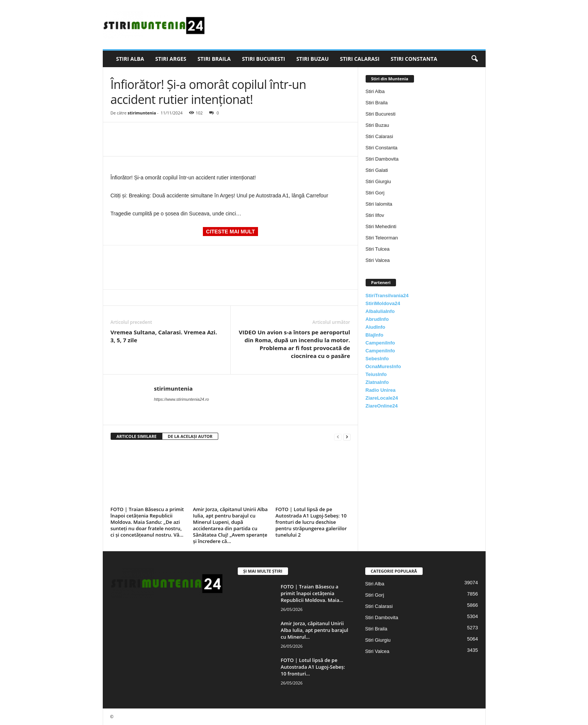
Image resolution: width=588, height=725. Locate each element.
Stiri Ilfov (375, 215)
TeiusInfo (376, 374)
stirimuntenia (142, 113)
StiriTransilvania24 (387, 296)
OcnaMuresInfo (383, 366)
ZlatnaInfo (377, 382)
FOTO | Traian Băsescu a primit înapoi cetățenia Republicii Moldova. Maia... (312, 593)
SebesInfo (377, 359)
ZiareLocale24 (382, 398)
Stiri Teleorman (382, 238)
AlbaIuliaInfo (380, 311)
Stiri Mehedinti (381, 226)
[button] (474, 59)
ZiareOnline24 (382, 406)
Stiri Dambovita (382, 159)
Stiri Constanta (414, 59)
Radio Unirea (381, 390)
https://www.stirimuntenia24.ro (182, 399)
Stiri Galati (377, 170)
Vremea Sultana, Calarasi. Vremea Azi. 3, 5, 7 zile (164, 336)
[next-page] (347, 437)
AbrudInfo (377, 319)
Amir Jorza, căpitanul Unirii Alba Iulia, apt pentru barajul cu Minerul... (315, 630)
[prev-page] (338, 437)
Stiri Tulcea (378, 249)
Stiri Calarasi (359, 59)
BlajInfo (375, 335)
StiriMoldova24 (383, 303)
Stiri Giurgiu (378, 181)
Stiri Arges (171, 59)
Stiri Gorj (375, 193)
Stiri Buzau (312, 59)
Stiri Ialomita (379, 204)
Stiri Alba (130, 59)
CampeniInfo (380, 343)
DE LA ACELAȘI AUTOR (190, 436)
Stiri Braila (214, 59)
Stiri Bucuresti (263, 59)
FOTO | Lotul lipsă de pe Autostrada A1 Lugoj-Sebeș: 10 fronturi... (313, 667)
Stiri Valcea (378, 260)
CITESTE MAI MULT (230, 232)
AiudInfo (376, 327)
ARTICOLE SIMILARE (137, 436)
